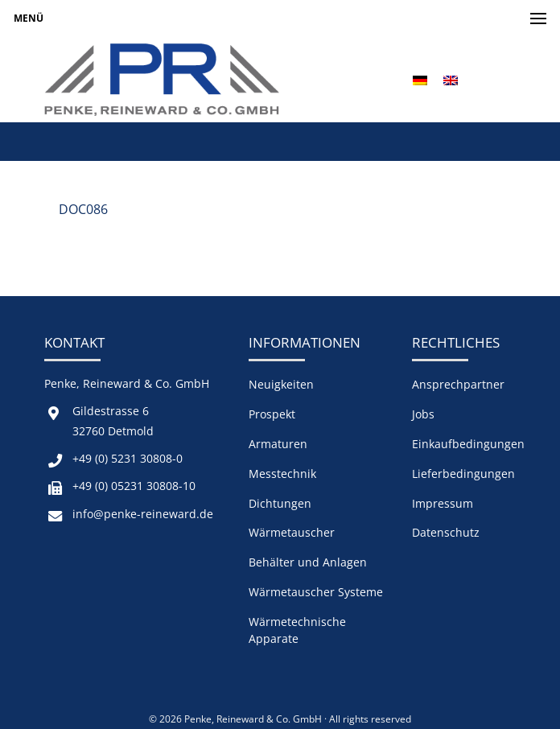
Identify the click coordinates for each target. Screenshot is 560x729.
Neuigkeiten (281, 384)
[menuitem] (420, 80)
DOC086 (83, 209)
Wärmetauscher (292, 532)
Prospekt (272, 414)
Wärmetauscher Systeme (316, 592)
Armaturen (278, 444)
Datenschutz (446, 532)
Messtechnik (282, 474)
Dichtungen (280, 503)
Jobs (423, 414)
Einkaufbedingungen (468, 444)
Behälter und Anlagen (308, 562)
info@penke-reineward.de (143, 514)
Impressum (443, 503)
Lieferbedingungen (463, 474)
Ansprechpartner (458, 384)
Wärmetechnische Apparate (297, 630)
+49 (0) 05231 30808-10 (134, 486)
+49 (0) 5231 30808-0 (128, 458)
